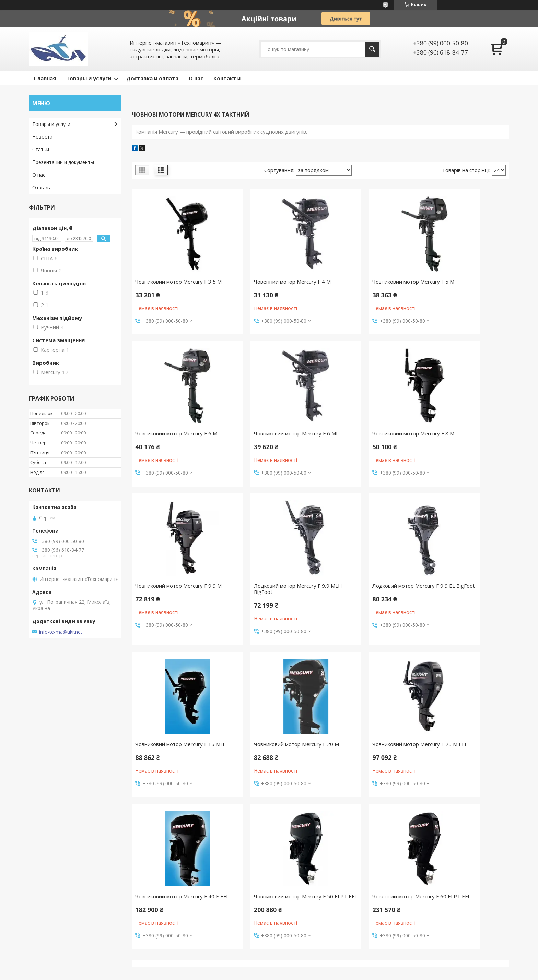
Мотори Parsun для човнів (186, 901)
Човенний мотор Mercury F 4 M (270, 282)
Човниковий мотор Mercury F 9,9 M (368, 443)
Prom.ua (303, 967)
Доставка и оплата (152, 78)
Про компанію (49, 891)
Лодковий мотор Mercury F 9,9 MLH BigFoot (462, 443)
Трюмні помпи (171, 930)
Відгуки (41, 881)
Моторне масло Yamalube (185, 911)
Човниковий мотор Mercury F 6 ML (173, 443)
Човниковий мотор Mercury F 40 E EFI (175, 760)
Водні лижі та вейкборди (184, 881)
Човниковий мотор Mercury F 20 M (367, 601)
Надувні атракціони (177, 891)
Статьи (41, 149)
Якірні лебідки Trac (176, 921)
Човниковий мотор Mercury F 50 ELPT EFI (271, 760)
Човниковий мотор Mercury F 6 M (462, 285)
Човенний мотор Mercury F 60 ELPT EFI (365, 760)
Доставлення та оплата (60, 901)
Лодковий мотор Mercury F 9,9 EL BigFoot (173, 601)
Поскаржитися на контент (277, 973)
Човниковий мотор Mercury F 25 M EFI (464, 601)
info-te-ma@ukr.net (61, 632)
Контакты (227, 78)
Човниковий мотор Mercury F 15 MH (271, 601)
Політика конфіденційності (335, 973)
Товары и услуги (89, 78)
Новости (42, 137)
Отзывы (42, 187)
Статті (40, 921)
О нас (196, 78)
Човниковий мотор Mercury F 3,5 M (176, 285)
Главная (45, 78)
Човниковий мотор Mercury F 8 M (270, 443)
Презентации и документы (63, 162)
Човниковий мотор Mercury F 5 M (366, 285)
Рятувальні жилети (177, 940)
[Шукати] (372, 49)
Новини (41, 911)
